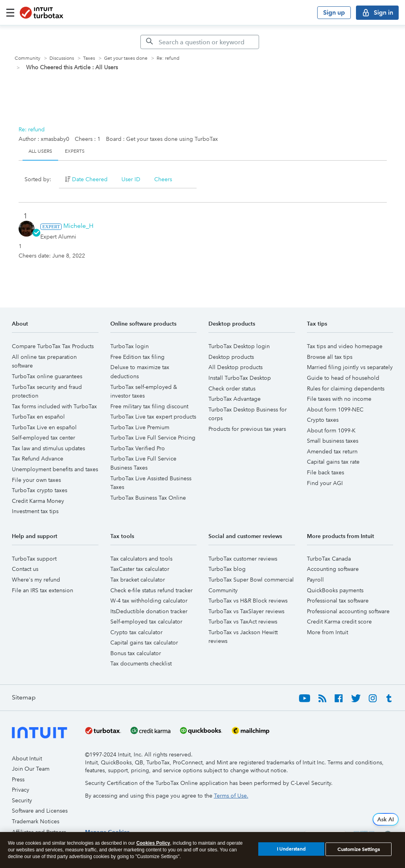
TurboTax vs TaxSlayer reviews (246, 611)
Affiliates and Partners (39, 832)
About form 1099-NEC (335, 409)
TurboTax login (130, 346)
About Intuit (27, 758)
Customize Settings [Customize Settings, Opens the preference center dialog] (359, 853)
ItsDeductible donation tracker (149, 611)
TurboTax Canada (329, 559)
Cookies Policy (153, 846)
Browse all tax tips (330, 357)
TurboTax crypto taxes (40, 490)
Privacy (21, 790)
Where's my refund (36, 580)
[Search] (200, 42)
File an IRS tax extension (43, 590)
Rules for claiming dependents (346, 389)
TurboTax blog (227, 569)
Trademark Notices (36, 821)
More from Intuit (327, 632)
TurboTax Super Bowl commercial (251, 580)
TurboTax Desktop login (239, 346)
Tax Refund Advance (38, 459)
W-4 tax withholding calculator (149, 601)
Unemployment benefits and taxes (55, 469)
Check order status (232, 389)
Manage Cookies (107, 832)
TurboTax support (34, 559)
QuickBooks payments (335, 590)
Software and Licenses (40, 811)
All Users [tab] (40, 151)
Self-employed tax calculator (146, 622)
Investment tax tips (35, 511)
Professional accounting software (348, 611)
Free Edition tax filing (137, 357)
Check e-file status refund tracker (151, 590)
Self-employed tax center (44, 438)
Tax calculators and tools (141, 559)
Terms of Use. (231, 796)
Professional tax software (338, 601)
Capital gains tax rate (333, 462)
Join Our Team (31, 769)
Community (27, 58)
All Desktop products (236, 367)
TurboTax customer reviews (243, 559)
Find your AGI (325, 483)
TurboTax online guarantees (47, 376)
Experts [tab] (75, 151)
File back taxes (326, 472)
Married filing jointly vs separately (350, 367)
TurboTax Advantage (235, 399)
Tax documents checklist (141, 663)
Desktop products (231, 357)
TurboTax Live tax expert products (153, 417)
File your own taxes (36, 480)
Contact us (25, 569)
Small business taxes (333, 441)
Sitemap (24, 697)
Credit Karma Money (38, 501)
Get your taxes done (126, 58)
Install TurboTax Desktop (240, 378)
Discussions (62, 58)
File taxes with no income (339, 399)
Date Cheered (90, 179)
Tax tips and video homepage (345, 346)
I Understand (291, 853)
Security (22, 800)
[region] (107, 832)
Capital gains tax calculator (144, 642)
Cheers (163, 179)
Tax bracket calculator (138, 580)
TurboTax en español (38, 417)
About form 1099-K (331, 430)
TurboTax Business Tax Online (148, 498)
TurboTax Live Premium (140, 427)
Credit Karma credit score (339, 622)
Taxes (89, 58)
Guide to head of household (343, 378)
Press (18, 779)
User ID (131, 179)
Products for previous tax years (247, 429)
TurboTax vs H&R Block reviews (248, 601)
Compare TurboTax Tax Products (53, 346)
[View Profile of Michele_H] (78, 226)
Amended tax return (332, 451)
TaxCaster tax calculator (140, 569)
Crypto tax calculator (136, 632)
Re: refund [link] (168, 58)
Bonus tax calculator (136, 653)
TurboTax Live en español (44, 427)
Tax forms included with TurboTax (54, 406)
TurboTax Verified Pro (138, 448)
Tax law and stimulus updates (48, 448)
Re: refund (32, 129)
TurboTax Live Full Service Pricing (153, 438)
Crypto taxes (323, 420)
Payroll (315, 580)
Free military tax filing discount (149, 406)
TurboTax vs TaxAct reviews (243, 622)
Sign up (334, 12)
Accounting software (333, 569)
